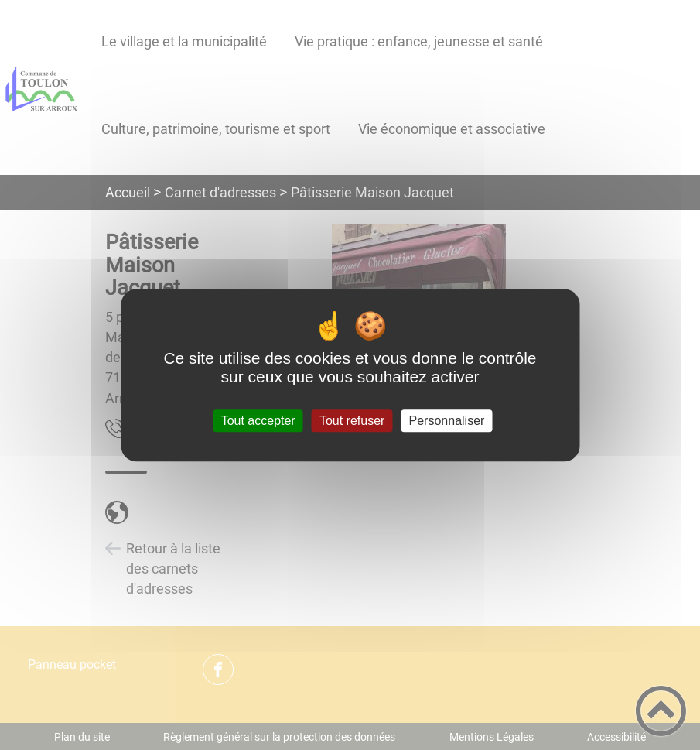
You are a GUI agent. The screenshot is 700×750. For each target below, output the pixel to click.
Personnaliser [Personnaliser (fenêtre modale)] (447, 421)
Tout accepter (258, 421)
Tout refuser (352, 421)
